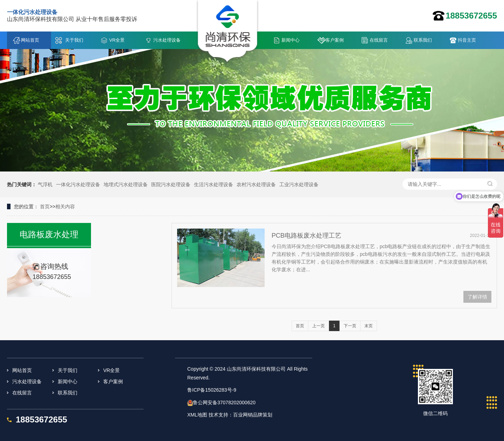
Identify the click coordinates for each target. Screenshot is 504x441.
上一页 (318, 326)
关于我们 (74, 40)
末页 (369, 326)
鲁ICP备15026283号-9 (212, 390)
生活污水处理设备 (213, 184)
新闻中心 (290, 40)
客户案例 (335, 40)
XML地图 (197, 415)
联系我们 (423, 40)
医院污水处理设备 (171, 184)
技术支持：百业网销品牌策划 (240, 415)
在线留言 (379, 40)
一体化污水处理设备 (78, 184)
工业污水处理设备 (299, 184)
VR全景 (117, 40)
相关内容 (65, 206)
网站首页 (30, 40)
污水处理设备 (167, 40)
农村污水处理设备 (256, 184)
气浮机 (45, 184)
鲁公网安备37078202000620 (224, 402)
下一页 (350, 326)
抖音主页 (467, 40)
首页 (45, 206)
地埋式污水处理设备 (126, 184)
